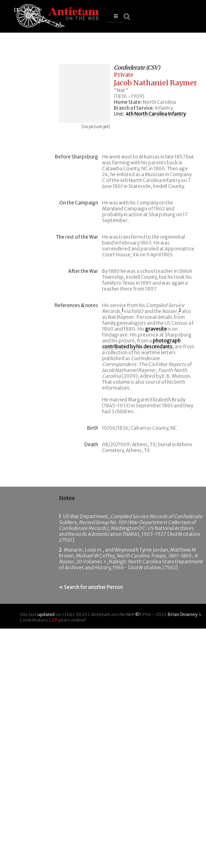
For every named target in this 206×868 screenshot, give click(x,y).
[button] (116, 16)
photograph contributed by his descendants (141, 344)
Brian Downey (182, 614)
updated (46, 614)
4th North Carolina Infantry (156, 114)
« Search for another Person (91, 587)
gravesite (156, 329)
